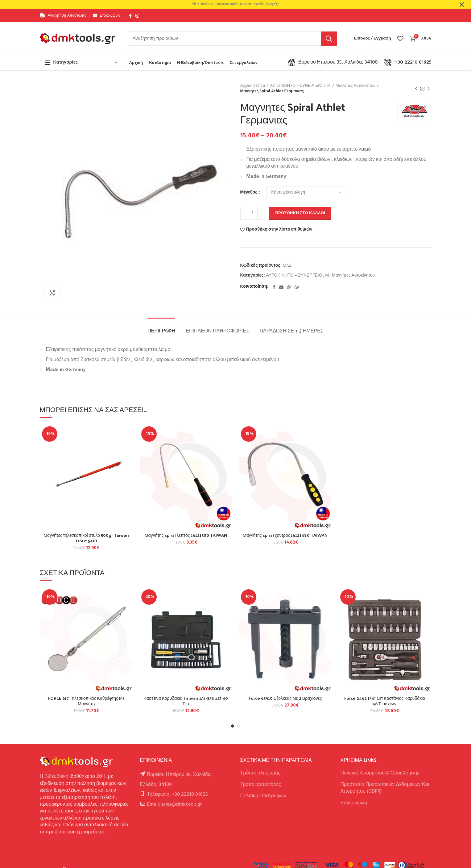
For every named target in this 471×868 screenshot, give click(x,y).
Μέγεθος (249, 193)
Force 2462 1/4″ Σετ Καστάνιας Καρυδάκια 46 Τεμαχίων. (385, 701)
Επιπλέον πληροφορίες (217, 330)
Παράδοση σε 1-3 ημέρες (292, 330)
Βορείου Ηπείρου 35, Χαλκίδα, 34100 (333, 62)
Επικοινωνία (354, 803)
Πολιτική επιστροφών (263, 796)
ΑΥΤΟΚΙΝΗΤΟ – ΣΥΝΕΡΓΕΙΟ (296, 86)
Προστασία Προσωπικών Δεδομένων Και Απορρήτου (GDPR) (385, 788)
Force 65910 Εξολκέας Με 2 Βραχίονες (285, 698)
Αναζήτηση (329, 39)
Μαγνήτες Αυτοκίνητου (355, 86)
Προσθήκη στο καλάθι (300, 213)
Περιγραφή (161, 330)
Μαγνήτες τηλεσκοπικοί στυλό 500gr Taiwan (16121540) (86, 538)
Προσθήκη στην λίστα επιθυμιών (279, 230)
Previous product (416, 89)
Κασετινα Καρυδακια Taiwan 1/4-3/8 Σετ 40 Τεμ (186, 701)
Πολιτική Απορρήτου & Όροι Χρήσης (380, 773)
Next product (428, 89)
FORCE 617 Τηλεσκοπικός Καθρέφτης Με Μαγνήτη (86, 701)
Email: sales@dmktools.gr (175, 804)
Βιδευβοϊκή (56, 777)
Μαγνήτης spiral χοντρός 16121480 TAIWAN (285, 535)
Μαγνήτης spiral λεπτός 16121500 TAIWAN (186, 535)
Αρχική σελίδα (253, 86)
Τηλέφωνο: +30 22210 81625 (178, 795)
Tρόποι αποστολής (261, 785)
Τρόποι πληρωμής (260, 773)
